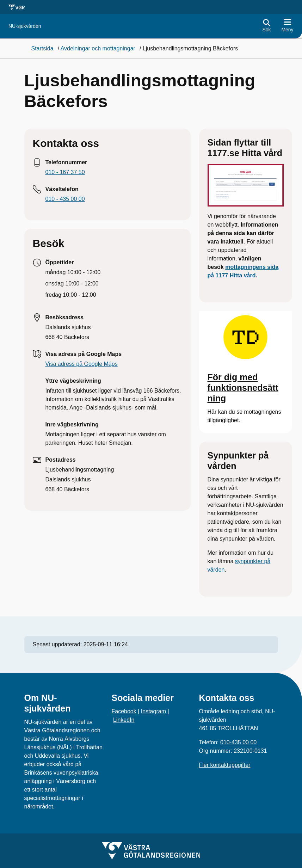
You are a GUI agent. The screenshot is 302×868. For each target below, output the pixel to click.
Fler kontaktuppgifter (225, 765)
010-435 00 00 (238, 742)
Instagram (153, 711)
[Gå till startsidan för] (25, 26)
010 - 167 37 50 (65, 172)
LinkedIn (124, 720)
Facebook (124, 711)
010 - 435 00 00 (65, 199)
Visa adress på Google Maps (82, 364)
